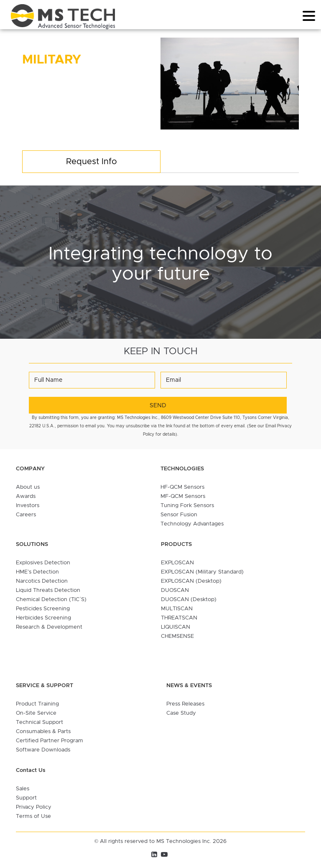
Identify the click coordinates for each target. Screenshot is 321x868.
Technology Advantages (192, 524)
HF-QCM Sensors (182, 487)
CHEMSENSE (177, 636)
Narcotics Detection (42, 581)
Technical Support (39, 722)
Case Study (181, 713)
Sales (23, 789)
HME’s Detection (37, 572)
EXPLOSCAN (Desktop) (191, 581)
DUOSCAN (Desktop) (189, 600)
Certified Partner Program (50, 741)
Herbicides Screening (43, 618)
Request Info (92, 162)
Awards (26, 496)
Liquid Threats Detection (48, 590)
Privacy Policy (34, 807)
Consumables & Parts (43, 732)
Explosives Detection (43, 563)
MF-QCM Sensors (183, 496)
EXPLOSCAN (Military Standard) (202, 572)
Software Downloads (43, 750)
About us (28, 487)
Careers (26, 515)
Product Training (37, 704)
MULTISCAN (177, 609)
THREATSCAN (179, 618)
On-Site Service (36, 713)
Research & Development (49, 627)
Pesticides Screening (43, 609)
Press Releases (185, 704)
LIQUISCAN (176, 627)
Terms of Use (33, 816)
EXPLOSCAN (177, 563)
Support (26, 798)
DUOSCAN (175, 590)
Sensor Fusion (179, 515)
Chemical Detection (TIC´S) (51, 600)
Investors (28, 506)
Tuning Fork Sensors (187, 506)
